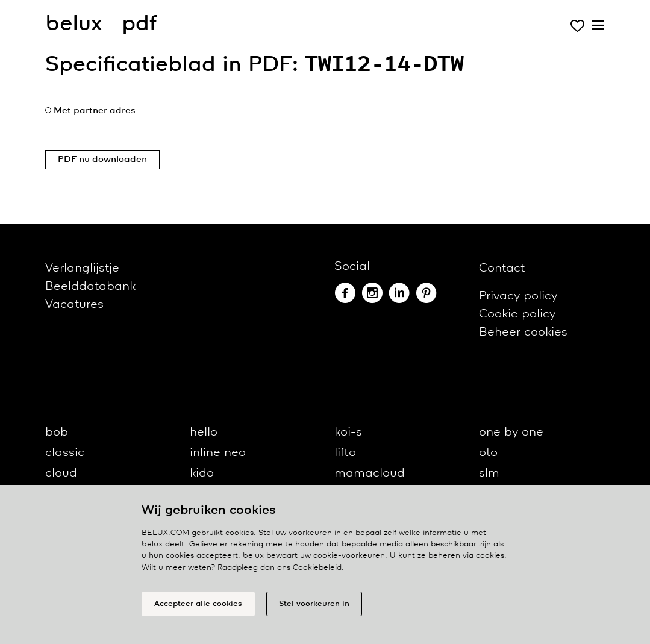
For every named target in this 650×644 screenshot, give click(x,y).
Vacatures (74, 305)
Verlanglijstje (82, 268)
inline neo (218, 453)
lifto (345, 453)
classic (65, 453)
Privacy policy (518, 296)
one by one (511, 432)
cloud (61, 473)
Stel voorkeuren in (314, 604)
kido (202, 473)
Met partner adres (95, 111)
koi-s (348, 432)
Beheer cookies (523, 332)
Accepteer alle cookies (198, 604)
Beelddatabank (90, 286)
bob (57, 432)
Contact (502, 268)
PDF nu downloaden (102, 160)
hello (204, 432)
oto (488, 453)
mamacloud (370, 473)
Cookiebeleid (317, 568)
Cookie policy (517, 314)
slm (489, 473)
